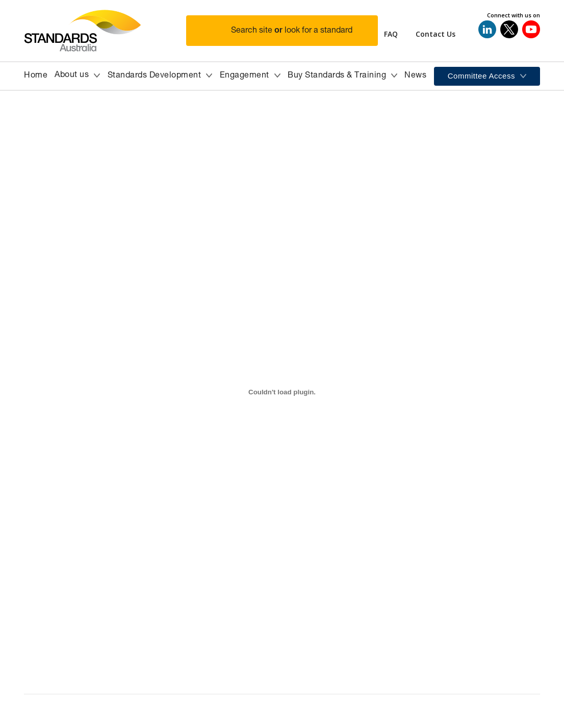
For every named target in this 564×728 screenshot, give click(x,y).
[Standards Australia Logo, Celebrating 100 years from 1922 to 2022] (105, 31)
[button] (288, 31)
